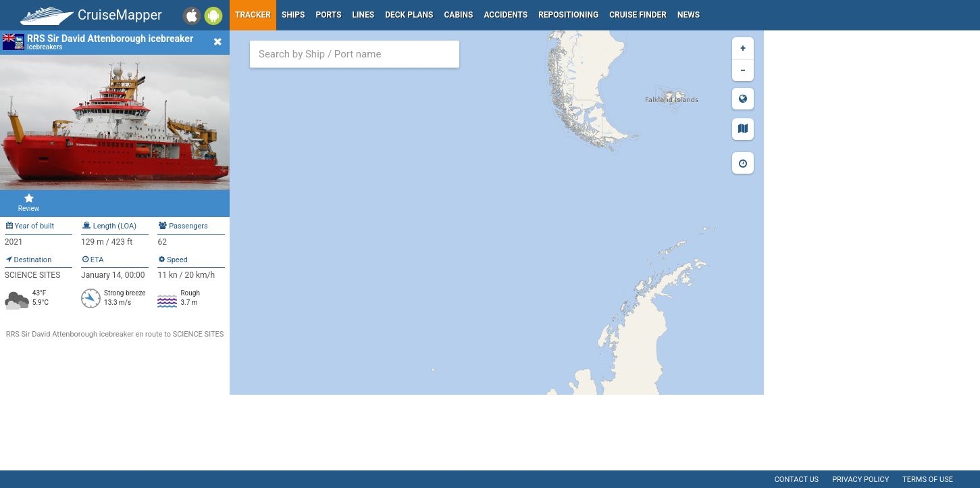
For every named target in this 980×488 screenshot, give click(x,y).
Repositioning (568, 15)
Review (29, 203)
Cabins (458, 15)
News (689, 15)
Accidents (506, 15)
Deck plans (409, 15)
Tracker (253, 15)
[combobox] (355, 54)
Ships (293, 15)
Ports (329, 15)
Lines (364, 15)
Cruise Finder (638, 15)
